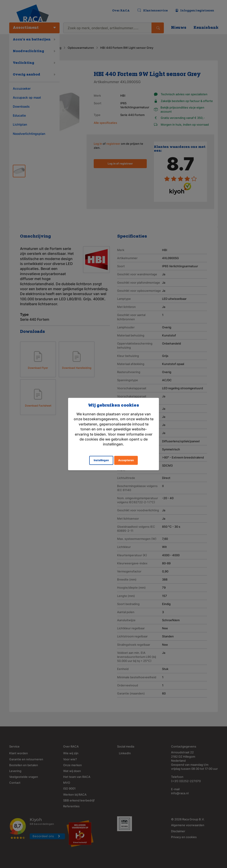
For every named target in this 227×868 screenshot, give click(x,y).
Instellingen (101, 460)
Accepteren (126, 460)
